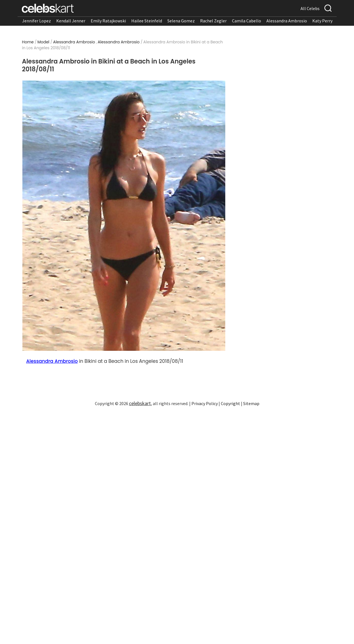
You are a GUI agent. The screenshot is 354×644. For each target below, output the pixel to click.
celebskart (140, 403)
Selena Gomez (181, 21)
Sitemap (251, 403)
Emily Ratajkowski (108, 21)
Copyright (230, 403)
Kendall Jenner (71, 21)
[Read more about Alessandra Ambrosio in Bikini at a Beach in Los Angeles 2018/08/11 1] (124, 216)
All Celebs (310, 8)
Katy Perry (322, 21)
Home (28, 42)
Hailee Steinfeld (147, 21)
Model (44, 42)
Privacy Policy (205, 403)
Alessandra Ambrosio (287, 21)
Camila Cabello (247, 21)
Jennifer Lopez (37, 21)
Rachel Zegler (213, 21)
